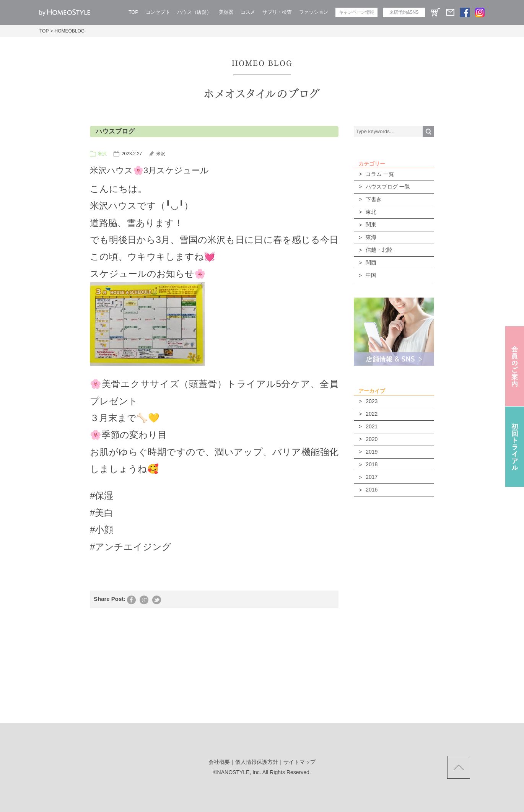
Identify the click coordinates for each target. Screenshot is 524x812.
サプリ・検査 (277, 12)
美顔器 (226, 12)
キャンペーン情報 (356, 12)
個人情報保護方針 (257, 762)
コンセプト (158, 12)
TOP (133, 12)
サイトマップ (299, 762)
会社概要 (219, 762)
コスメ (248, 12)
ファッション (314, 12)
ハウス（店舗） (194, 12)
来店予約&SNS (404, 12)
